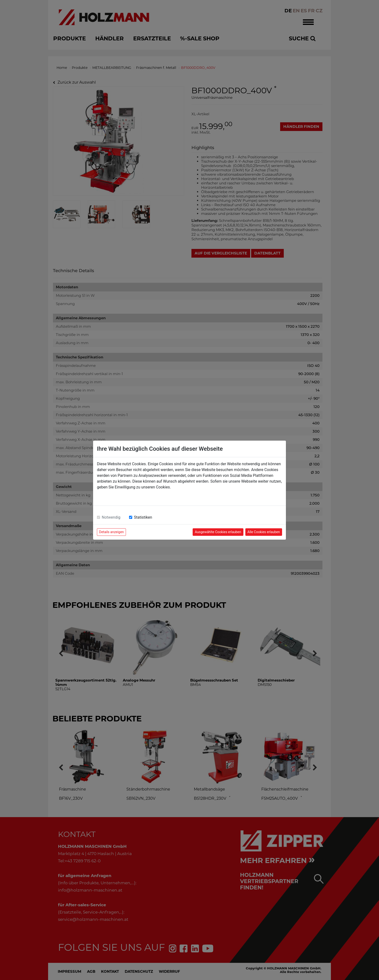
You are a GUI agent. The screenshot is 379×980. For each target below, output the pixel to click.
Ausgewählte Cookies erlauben (218, 532)
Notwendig (111, 517)
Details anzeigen (111, 532)
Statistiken (143, 517)
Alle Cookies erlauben (264, 532)
